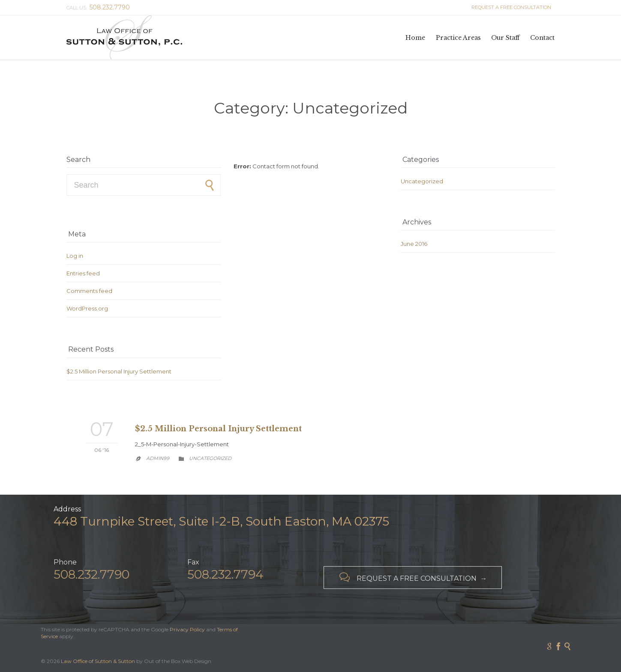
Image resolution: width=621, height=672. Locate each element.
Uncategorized (422, 181)
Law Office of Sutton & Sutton (98, 661)
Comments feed (89, 291)
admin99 (158, 458)
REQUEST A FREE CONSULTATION (510, 7)
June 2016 (414, 244)
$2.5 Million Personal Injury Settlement (119, 371)
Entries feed (83, 273)
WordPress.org (87, 308)
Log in (75, 256)
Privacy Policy (187, 629)
